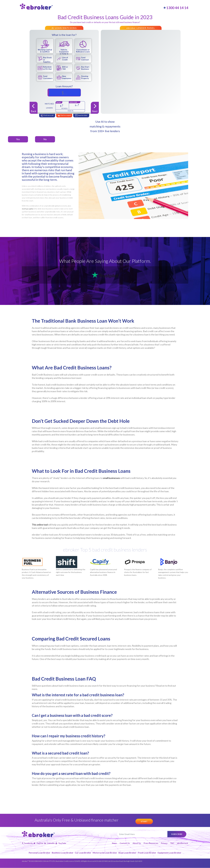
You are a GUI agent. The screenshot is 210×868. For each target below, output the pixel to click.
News (114, 843)
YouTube (61, 843)
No (45, 139)
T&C (172, 843)
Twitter (38, 843)
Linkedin (49, 843)
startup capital (28, 209)
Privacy (164, 843)
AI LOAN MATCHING (64, 28)
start (144, 821)
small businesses (111, 478)
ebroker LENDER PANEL (141, 28)
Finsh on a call (47, 115)
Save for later (81, 115)
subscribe (177, 834)
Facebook (27, 843)
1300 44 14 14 (176, 8)
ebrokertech (183, 843)
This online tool (40, 525)
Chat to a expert (64, 115)
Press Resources (151, 843)
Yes (18, 139)
